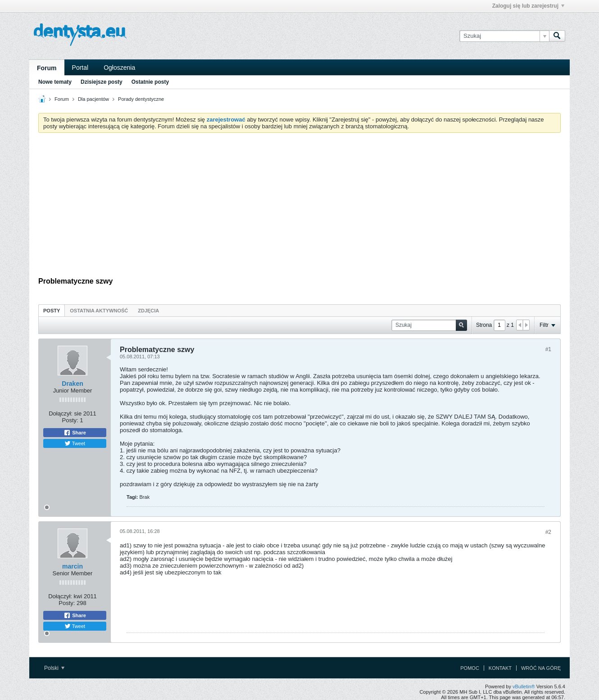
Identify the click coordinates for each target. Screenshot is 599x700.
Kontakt (500, 668)
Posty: (70, 420)
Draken (72, 384)
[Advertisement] (299, 207)
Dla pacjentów (93, 99)
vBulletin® (524, 686)
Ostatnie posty (150, 82)
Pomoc (470, 668)
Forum (47, 68)
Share (75, 433)
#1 (548, 349)
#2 (548, 532)
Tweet (75, 443)
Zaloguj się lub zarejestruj (528, 6)
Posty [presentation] (52, 311)
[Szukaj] (504, 36)
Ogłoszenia (119, 68)
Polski (54, 668)
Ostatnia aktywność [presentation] (99, 311)
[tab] (52, 310)
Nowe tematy (55, 82)
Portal (80, 68)
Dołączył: (61, 413)
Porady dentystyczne (141, 99)
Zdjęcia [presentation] (148, 311)
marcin (73, 566)
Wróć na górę (541, 668)
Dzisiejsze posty (102, 82)
